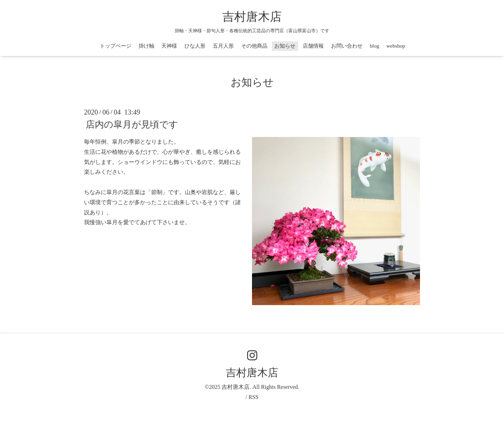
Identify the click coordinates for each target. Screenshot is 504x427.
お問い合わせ (347, 46)
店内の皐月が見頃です (132, 125)
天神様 (169, 46)
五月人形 (223, 46)
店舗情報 (313, 46)
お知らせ (285, 46)
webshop (396, 46)
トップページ (115, 46)
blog (375, 46)
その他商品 (254, 46)
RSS (253, 397)
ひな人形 (195, 46)
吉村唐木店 (252, 17)
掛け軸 (146, 46)
